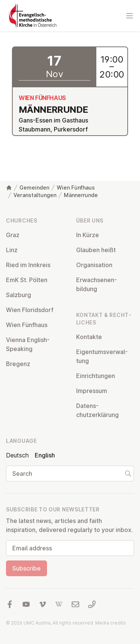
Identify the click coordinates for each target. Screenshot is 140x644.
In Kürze (88, 235)
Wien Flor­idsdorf (30, 310)
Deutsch (17, 455)
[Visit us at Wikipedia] (59, 604)
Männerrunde (81, 195)
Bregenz (18, 364)
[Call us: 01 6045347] (92, 604)
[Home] (9, 188)
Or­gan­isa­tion (94, 265)
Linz (12, 250)
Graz (13, 235)
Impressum (92, 391)
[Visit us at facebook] (10, 604)
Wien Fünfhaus (76, 188)
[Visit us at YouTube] (26, 604)
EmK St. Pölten (27, 280)
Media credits (111, 623)
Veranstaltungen (35, 195)
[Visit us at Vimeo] (43, 604)
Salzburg (18, 295)
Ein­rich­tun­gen (96, 376)
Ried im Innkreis (28, 265)
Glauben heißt (96, 250)
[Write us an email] (75, 604)
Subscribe (27, 568)
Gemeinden (34, 188)
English (45, 455)
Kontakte (89, 337)
